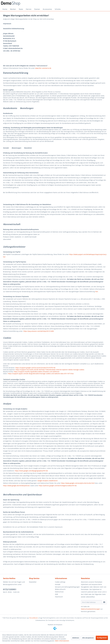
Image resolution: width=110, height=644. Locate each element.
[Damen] (37, 9)
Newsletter (33, 582)
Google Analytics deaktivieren (48, 481)
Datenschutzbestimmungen (91, 609)
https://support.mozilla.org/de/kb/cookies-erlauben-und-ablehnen (37, 372)
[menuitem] (5, 9)
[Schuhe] (58, 9)
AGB (56, 594)
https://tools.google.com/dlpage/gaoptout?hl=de (31, 471)
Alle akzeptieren (88, 638)
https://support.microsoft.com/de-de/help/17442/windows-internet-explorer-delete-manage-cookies (50, 370)
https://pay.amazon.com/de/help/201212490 (39, 331)
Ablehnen (76, 638)
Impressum (59, 597)
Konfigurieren (102, 638)
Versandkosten (34, 618)
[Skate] (21, 9)
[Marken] (13, 9)
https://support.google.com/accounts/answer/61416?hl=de (35, 368)
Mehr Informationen (62, 641)
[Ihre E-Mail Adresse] (91, 602)
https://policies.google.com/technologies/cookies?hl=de (58, 486)
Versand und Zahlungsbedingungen (67, 587)
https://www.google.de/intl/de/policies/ (16, 486)
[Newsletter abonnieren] (104, 602)
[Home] (5, 9)
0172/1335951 (10, 589)
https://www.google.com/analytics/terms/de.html (78, 483)
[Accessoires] (47, 9)
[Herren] (29, 9)
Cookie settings (60, 582)
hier (97, 292)
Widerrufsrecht (60, 589)
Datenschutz (59, 592)
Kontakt (58, 584)
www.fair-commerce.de (43, 68)
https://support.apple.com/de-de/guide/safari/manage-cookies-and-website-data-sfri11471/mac (41, 374)
